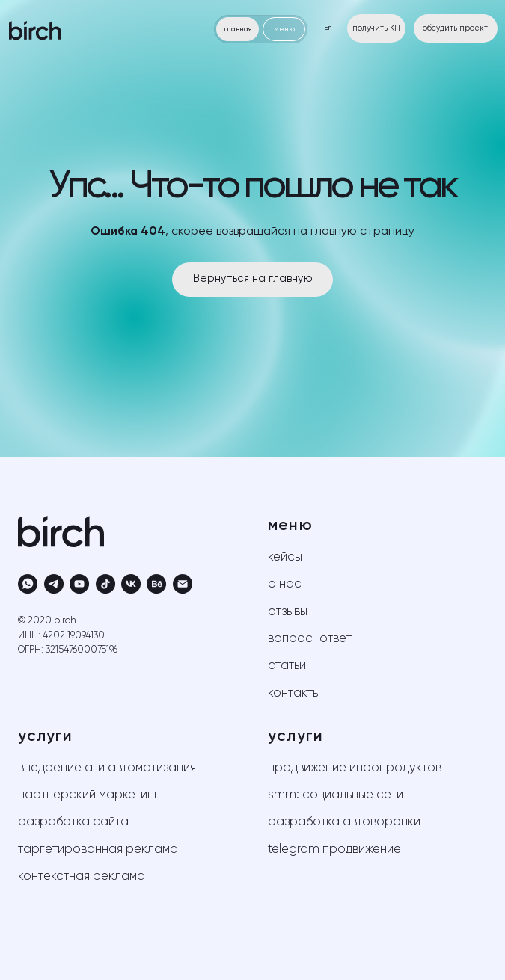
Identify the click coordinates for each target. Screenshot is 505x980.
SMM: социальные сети (336, 795)
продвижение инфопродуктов (355, 768)
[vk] (131, 584)
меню (284, 30)
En (328, 28)
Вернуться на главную (253, 279)
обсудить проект (455, 28)
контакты (294, 693)
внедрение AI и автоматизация (107, 768)
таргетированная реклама (98, 850)
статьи (287, 666)
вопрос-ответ (310, 639)
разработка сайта (73, 822)
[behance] (156, 584)
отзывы (288, 612)
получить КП (376, 28)
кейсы (285, 557)
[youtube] (79, 584)
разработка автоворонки (344, 822)
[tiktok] (105, 584)
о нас (285, 584)
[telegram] (54, 584)
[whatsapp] (28, 584)
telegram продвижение (334, 850)
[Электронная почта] (183, 584)
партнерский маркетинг (89, 795)
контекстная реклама (82, 876)
